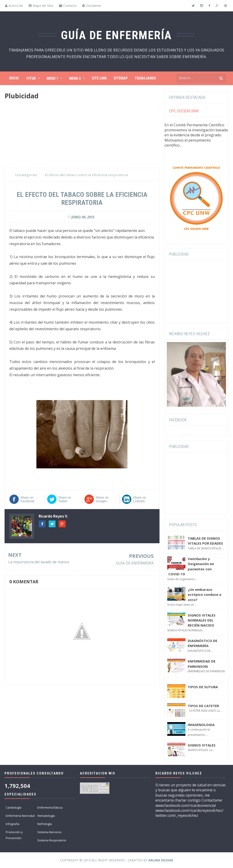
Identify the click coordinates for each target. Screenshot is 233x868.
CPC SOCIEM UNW (184, 111)
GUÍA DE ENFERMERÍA (135, 563)
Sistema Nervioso (49, 832)
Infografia (13, 824)
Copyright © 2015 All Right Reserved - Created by (116, 860)
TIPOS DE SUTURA (203, 687)
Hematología (46, 816)
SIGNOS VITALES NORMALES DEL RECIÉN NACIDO (202, 620)
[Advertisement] (82, 136)
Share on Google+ (102, 499)
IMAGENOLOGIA (201, 725)
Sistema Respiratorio (52, 840)
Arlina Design (161, 860)
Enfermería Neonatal (20, 816)
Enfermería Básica (50, 807)
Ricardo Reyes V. (53, 516)
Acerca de (14, 6)
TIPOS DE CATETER (203, 706)
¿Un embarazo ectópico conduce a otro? (204, 595)
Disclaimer (92, 6)
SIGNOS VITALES (202, 745)
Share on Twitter (65, 499)
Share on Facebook (27, 499)
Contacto (68, 6)
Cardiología (14, 807)
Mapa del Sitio (41, 6)
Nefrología (45, 824)
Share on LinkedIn (140, 499)
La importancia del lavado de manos (39, 562)
